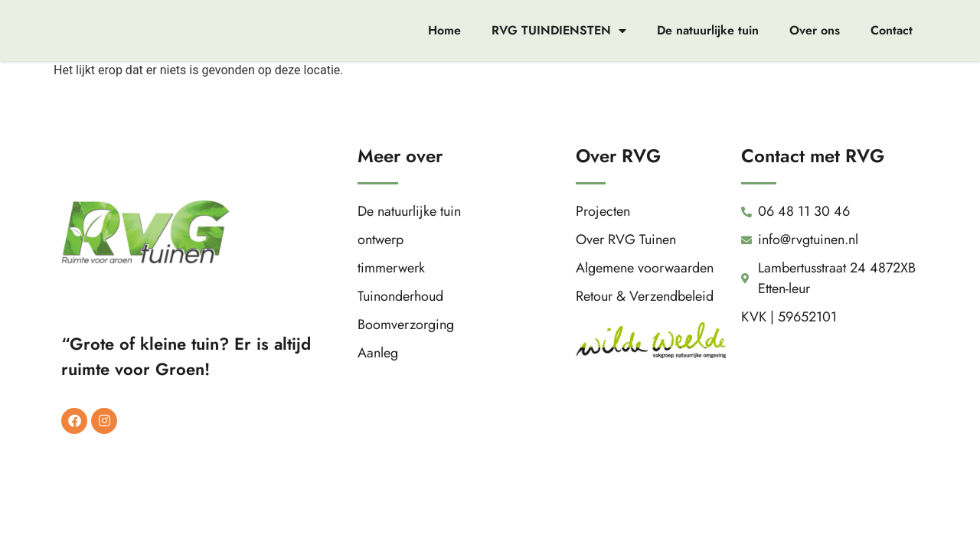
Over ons (815, 30)
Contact (892, 30)
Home (444, 30)
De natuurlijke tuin (708, 30)
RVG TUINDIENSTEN (559, 31)
